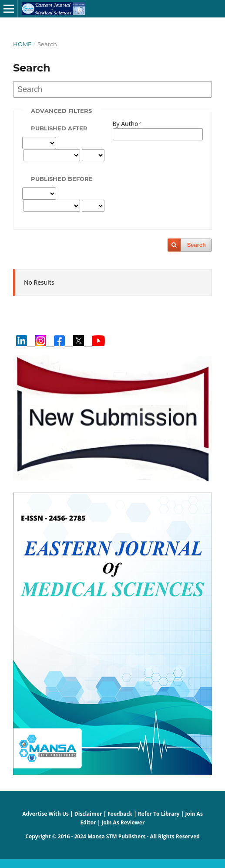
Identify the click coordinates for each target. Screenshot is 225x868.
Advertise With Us (45, 814)
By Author (127, 124)
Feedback (120, 814)
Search (196, 245)
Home (22, 44)
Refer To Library (159, 814)
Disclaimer (88, 814)
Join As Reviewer (123, 822)
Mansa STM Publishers (116, 836)
